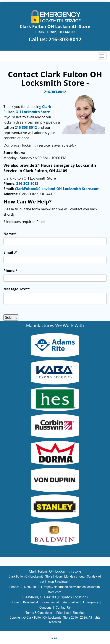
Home (15, 602)
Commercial (51, 602)
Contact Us (63, 608)
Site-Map (78, 613)
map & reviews (58, 582)
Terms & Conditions (39, 613)
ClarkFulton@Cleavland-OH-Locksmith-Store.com (57, 189)
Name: (10, 234)
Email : (10, 252)
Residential (31, 602)
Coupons (45, 608)
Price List (63, 613)
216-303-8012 (65, 39)
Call (55, 638)
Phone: (10, 271)
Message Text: (17, 289)
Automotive (71, 602)
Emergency (90, 602)
